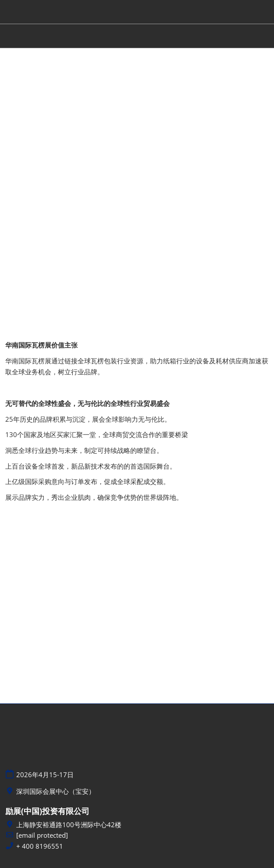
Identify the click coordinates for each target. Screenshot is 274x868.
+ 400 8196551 (40, 846)
